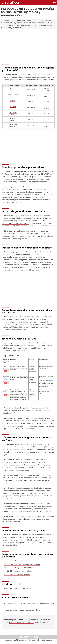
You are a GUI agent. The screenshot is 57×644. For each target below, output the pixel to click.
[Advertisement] (28, 44)
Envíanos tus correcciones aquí (21, 622)
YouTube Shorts (19, 351)
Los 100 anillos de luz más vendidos (17, 561)
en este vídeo (38, 195)
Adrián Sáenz (13, 112)
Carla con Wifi (13, 124)
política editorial (10, 625)
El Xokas (13, 101)
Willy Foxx (13, 89)
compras (14, 239)
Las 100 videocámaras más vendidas (18, 571)
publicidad (16, 218)
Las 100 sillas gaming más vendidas (17, 574)
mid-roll (11, 413)
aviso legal (31, 640)
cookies (49, 640)
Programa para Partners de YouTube (18, 589)
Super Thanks (25, 236)
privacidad (41, 640)
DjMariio (13, 118)
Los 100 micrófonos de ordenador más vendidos (22, 564)
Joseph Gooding (13, 95)
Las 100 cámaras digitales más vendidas (19, 568)
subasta (45, 421)
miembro (13, 234)
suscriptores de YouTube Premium (16, 223)
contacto (9, 640)
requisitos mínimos (20, 319)
